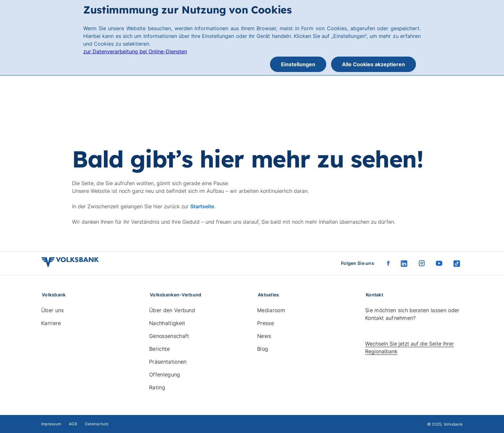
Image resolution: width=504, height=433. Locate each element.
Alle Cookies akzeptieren (373, 64)
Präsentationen (168, 362)
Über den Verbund (172, 310)
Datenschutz (97, 424)
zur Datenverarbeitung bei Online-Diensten (135, 51)
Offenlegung (165, 374)
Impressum (51, 424)
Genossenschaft (169, 336)
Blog (263, 349)
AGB (73, 424)
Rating (157, 387)
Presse (265, 323)
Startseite (202, 206)
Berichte (160, 349)
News (264, 336)
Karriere (51, 323)
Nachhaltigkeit (167, 323)
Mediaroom (271, 310)
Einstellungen (298, 64)
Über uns (53, 310)
